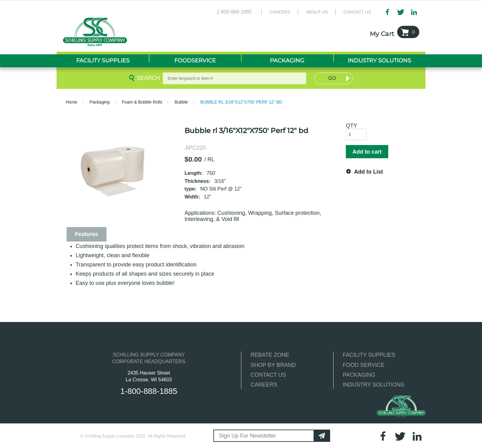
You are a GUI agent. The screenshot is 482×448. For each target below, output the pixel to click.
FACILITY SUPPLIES (369, 355)
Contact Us (357, 12)
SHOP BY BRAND (273, 365)
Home (71, 102)
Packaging (99, 102)
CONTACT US (268, 375)
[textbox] (235, 78)
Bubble (181, 102)
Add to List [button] (369, 172)
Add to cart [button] (367, 152)
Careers (280, 12)
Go (332, 78)
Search (147, 78)
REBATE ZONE (270, 355)
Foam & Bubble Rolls (142, 102)
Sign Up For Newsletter (247, 436)
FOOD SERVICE (364, 365)
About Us (317, 12)
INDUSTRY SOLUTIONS (373, 385)
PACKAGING (359, 375)
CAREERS (264, 385)
